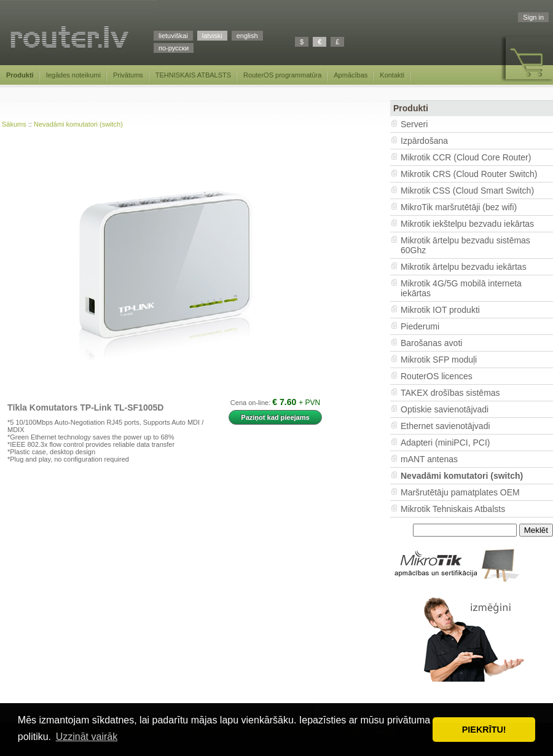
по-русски (174, 48)
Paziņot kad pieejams (275, 417)
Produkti (20, 75)
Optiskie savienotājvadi (445, 409)
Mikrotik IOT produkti (440, 310)
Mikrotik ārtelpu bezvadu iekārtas (464, 267)
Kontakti (392, 75)
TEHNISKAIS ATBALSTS (193, 75)
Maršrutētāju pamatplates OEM (460, 492)
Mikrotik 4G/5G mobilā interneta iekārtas (461, 288)
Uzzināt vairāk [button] (87, 737)
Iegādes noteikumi (73, 75)
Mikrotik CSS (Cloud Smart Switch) (467, 191)
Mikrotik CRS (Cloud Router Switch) (469, 174)
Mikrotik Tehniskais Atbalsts (453, 509)
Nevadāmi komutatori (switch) (78, 124)
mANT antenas (429, 459)
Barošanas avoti (431, 343)
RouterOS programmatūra (282, 75)
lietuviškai (173, 36)
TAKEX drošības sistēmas (450, 393)
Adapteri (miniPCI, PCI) (445, 443)
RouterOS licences (437, 376)
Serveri (414, 124)
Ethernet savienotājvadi (445, 426)
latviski (212, 36)
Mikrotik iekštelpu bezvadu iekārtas (467, 224)
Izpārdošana (424, 141)
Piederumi (420, 326)
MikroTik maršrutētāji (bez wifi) (459, 207)
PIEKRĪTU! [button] (484, 730)
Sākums (14, 124)
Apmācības (351, 75)
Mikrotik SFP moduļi (439, 360)
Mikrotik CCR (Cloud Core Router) (466, 157)
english (247, 36)
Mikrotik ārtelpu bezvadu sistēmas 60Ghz (465, 245)
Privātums (128, 75)
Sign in (533, 17)
